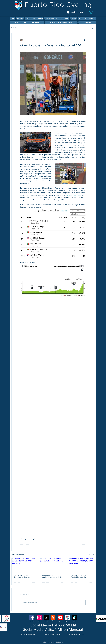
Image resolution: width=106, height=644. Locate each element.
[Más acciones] (84, 40)
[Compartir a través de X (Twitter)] (25, 539)
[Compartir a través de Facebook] (21, 539)
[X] (46, 617)
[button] (91, 12)
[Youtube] (60, 617)
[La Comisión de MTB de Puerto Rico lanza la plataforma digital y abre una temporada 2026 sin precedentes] (82, 565)
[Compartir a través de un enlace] (34, 539)
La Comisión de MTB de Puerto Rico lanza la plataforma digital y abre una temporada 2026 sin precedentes (80, 576)
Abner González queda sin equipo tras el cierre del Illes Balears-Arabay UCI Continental (53, 576)
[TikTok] (74, 617)
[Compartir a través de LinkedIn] (30, 539)
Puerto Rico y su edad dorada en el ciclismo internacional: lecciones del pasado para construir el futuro (24, 576)
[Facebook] (32, 617)
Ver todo (92, 555)
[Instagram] (39, 617)
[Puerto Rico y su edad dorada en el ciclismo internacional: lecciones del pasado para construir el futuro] (24, 565)
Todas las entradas (17, 28)
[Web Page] (67, 617)
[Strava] (53, 617)
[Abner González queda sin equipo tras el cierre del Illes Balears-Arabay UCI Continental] (53, 565)
